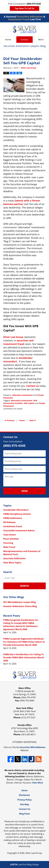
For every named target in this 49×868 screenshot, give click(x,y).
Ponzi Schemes (11, 539)
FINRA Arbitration (13, 518)
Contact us (33, 386)
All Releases (9, 522)
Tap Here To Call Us (24, 8)
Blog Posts (25, 814)
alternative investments (21, 401)
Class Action (10, 535)
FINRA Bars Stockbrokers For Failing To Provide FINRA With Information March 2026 (24, 657)
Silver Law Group (13, 337)
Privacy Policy (24, 800)
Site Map (24, 804)
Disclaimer (24, 795)
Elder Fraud (9, 547)
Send (25, 491)
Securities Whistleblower (33, 747)
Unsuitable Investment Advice (19, 531)
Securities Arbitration (15, 558)
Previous (10, 420)
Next (33, 420)
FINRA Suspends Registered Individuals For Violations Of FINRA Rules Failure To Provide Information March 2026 (24, 642)
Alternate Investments (23, 395)
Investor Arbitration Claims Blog (20, 606)
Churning (8, 543)
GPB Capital (29, 403)
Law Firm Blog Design (24, 865)
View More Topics (12, 563)
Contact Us (24, 809)
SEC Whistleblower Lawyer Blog (19, 602)
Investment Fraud (13, 526)
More (41, 40)
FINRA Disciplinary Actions (17, 514)
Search (24, 586)
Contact (24, 40)
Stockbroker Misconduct (16, 510)
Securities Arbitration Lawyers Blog (24, 29)
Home (8, 40)
